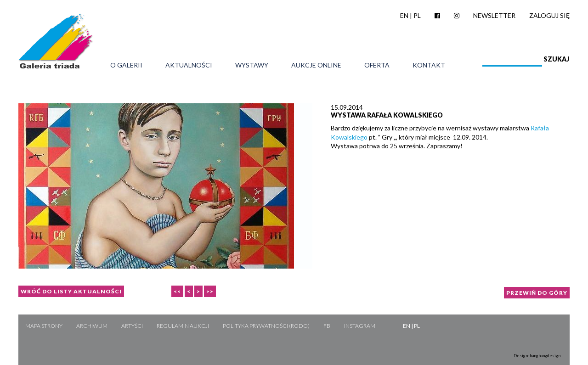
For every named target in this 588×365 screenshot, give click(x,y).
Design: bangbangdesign (537, 356)
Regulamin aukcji (183, 326)
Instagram (360, 326)
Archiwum (92, 326)
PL (417, 15)
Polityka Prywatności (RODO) (266, 326)
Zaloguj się (549, 15)
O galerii (126, 65)
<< (177, 291)
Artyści (132, 326)
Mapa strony (44, 326)
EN (404, 15)
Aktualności (189, 65)
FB (327, 326)
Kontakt (429, 65)
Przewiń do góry (537, 293)
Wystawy (252, 65)
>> (210, 291)
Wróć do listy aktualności (71, 291)
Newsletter (494, 15)
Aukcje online (316, 65)
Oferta (377, 65)
